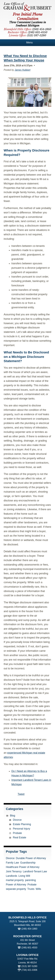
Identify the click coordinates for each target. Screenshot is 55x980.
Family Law (12, 863)
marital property (15, 880)
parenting (30, 880)
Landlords (12, 876)
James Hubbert (23, 70)
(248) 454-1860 (29, 929)
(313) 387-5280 (29, 966)
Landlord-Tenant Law (35, 872)
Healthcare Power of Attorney (23, 867)
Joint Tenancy (14, 872)
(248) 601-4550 (29, 948)
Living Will (24, 876)
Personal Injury (21, 829)
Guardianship (28, 863)
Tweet (21, 794)
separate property (16, 889)
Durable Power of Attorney (31, 858)
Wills (38, 889)
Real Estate (20, 837)
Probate (17, 833)
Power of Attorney (16, 885)
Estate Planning (22, 824)
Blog (13, 816)
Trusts (31, 889)
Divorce (17, 820)
